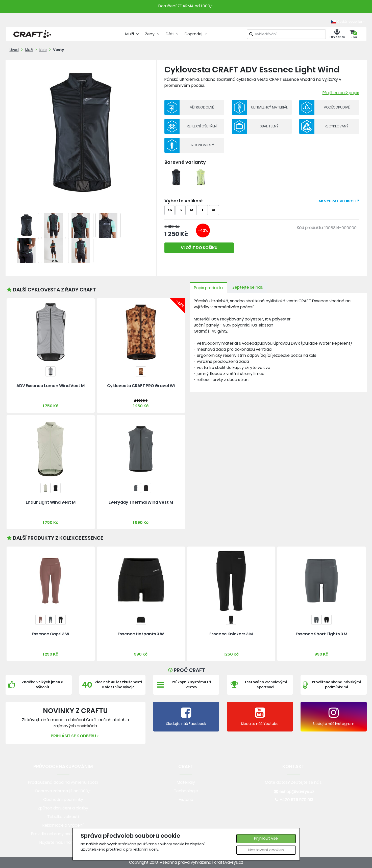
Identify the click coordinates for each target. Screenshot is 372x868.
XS (170, 210)
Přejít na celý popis (341, 93)
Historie (186, 799)
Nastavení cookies (266, 850)
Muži (29, 50)
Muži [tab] (133, 34)
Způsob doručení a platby (63, 808)
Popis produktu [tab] (208, 288)
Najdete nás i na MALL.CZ (63, 842)
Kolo (43, 50)
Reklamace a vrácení (63, 825)
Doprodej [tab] (196, 34)
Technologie (186, 791)
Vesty (59, 50)
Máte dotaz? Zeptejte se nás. (294, 782)
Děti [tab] (173, 34)
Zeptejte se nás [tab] (248, 287)
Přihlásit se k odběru (75, 736)
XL (214, 210)
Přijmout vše (266, 838)
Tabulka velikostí (63, 817)
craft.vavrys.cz (229, 862)
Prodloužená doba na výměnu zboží (63, 782)
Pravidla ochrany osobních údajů (63, 834)
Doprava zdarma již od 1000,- (63, 791)
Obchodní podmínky (63, 799)
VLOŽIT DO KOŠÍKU (199, 248)
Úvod (14, 50)
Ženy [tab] (153, 34)
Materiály (186, 782)
